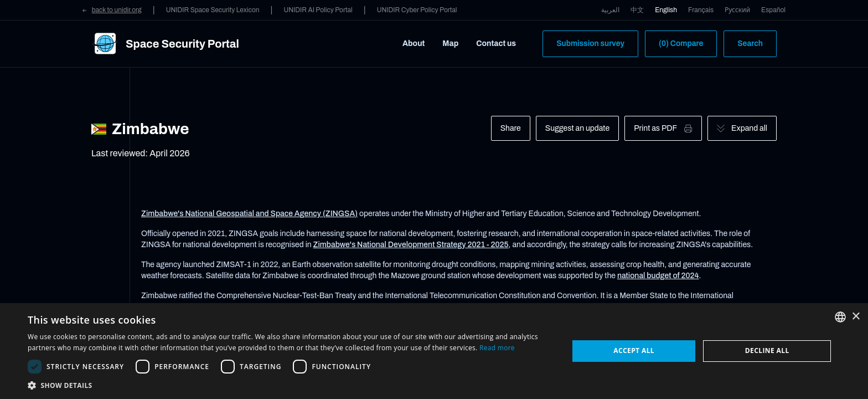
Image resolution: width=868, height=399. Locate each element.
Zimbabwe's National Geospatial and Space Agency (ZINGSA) (249, 214)
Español (773, 10)
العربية (610, 10)
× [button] (856, 317)
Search (750, 44)
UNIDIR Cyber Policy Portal (417, 10)
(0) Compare (681, 44)
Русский (737, 10)
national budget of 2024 (658, 276)
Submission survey (590, 44)
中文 (637, 10)
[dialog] (434, 351)
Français (701, 10)
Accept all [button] (634, 351)
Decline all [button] (767, 351)
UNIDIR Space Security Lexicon (213, 10)
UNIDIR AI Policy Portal (318, 10)
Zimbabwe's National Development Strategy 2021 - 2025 (411, 245)
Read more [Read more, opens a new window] (497, 348)
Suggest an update (577, 128)
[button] (290, 385)
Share (511, 128)
